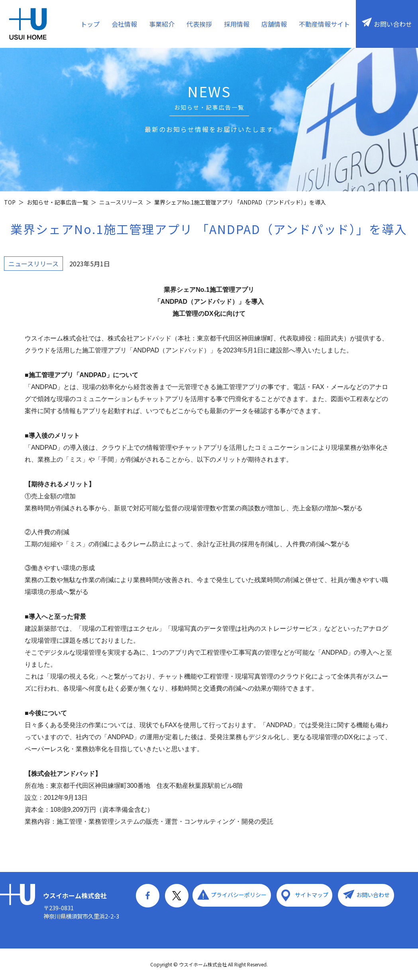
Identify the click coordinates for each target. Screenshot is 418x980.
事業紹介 (162, 24)
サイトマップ (310, 895)
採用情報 (237, 24)
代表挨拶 (199, 24)
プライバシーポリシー (238, 895)
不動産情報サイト (324, 24)
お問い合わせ (393, 24)
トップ (90, 24)
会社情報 (124, 24)
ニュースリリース (33, 264)
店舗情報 (274, 24)
